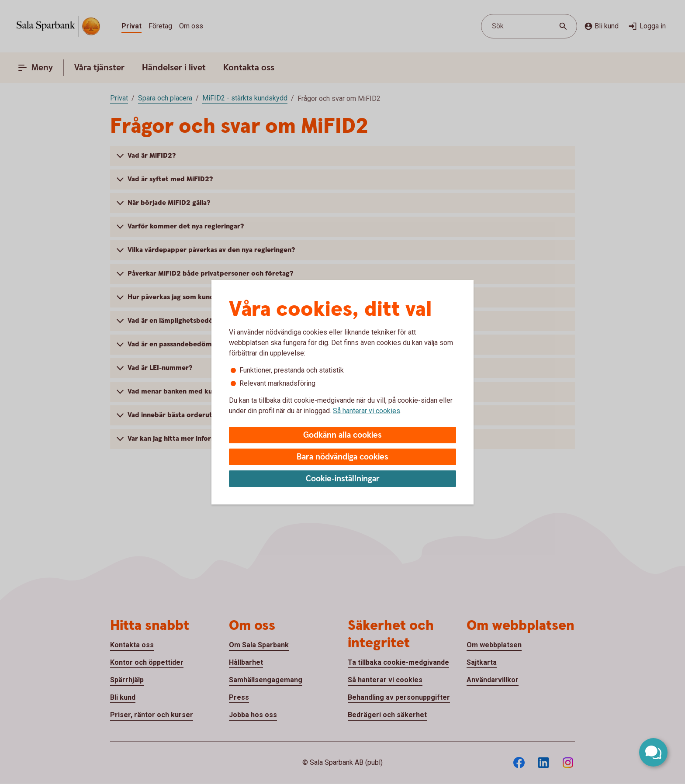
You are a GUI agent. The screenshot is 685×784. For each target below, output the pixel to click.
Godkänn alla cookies (342, 435)
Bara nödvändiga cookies (342, 457)
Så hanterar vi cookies (367, 411)
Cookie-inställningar (343, 479)
